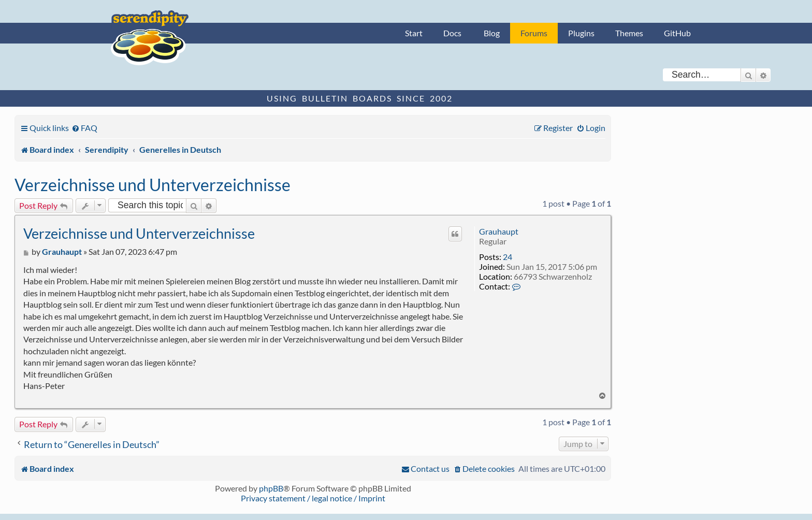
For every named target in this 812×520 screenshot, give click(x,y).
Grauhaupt (499, 231)
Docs (452, 33)
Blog (492, 33)
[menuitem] (84, 128)
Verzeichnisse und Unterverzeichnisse (153, 185)
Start (414, 33)
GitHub (677, 33)
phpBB (271, 488)
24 (508, 257)
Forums (534, 33)
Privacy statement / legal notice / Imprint (313, 498)
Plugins (581, 33)
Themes (629, 33)
